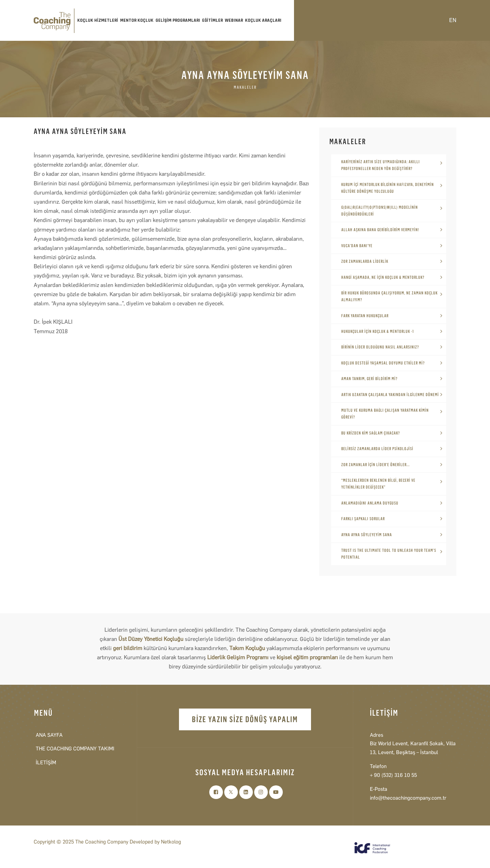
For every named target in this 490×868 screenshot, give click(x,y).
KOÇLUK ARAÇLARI (263, 20)
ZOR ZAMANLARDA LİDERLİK (365, 261)
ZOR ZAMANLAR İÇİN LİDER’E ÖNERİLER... (375, 465)
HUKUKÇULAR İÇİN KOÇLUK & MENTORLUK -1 (378, 331)
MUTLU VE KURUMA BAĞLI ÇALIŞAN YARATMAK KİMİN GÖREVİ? (385, 414)
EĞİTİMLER (213, 20)
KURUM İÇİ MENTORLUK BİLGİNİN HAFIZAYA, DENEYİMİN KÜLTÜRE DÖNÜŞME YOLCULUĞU (388, 188)
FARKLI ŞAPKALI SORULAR (363, 519)
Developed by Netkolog (155, 842)
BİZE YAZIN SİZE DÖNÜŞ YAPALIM (245, 719)
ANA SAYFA (49, 735)
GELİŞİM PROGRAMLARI (178, 20)
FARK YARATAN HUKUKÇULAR (365, 316)
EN (453, 20)
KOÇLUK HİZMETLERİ (98, 20)
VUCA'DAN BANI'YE (357, 246)
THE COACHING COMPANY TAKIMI (75, 749)
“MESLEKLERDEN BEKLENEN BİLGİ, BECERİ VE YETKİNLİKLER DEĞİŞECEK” (378, 484)
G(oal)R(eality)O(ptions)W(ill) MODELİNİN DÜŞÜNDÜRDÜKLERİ (380, 211)
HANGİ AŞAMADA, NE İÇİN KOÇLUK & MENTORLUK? (383, 277)
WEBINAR (234, 20)
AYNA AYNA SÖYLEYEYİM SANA (367, 535)
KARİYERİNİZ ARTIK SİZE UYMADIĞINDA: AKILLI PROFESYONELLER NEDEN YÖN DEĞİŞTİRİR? (381, 165)
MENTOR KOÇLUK (137, 20)
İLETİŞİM (46, 763)
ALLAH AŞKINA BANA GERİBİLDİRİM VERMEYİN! (380, 230)
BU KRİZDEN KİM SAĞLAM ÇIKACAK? (371, 433)
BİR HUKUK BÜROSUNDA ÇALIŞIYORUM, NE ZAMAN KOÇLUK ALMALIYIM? (389, 296)
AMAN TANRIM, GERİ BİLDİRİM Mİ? (369, 379)
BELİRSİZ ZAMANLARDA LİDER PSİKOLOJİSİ (377, 449)
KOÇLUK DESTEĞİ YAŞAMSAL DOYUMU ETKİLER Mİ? (383, 363)
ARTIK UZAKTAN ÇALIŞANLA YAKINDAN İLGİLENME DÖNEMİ (390, 395)
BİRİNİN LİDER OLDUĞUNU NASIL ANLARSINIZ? (380, 347)
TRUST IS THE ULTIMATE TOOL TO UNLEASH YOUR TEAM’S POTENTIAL (389, 554)
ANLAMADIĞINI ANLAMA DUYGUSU (370, 503)
